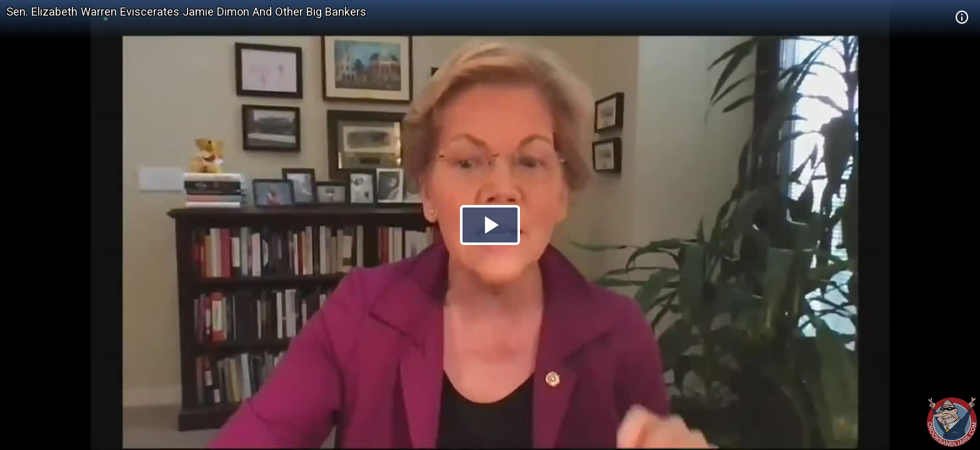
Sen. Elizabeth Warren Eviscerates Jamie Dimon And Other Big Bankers (186, 12)
